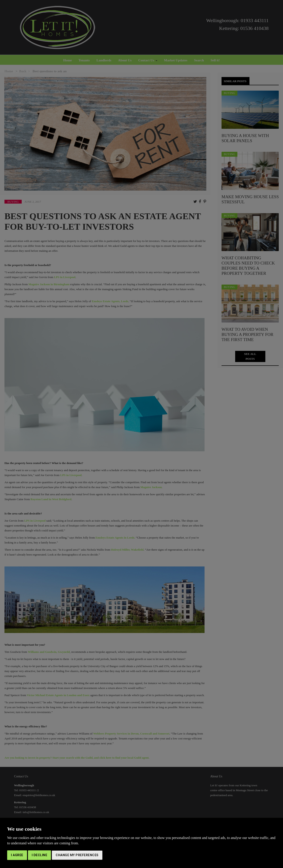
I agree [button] (17, 855)
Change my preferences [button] (77, 855)
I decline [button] (40, 855)
